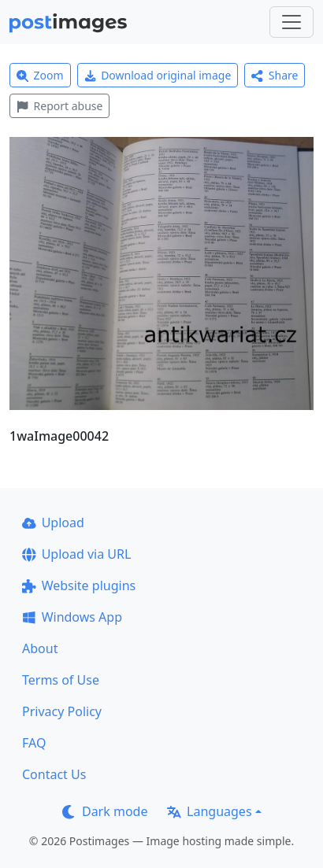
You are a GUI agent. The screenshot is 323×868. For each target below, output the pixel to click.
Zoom (40, 75)
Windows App (72, 617)
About (40, 648)
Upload (53, 523)
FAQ (34, 743)
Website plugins (79, 585)
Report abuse (59, 106)
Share (275, 75)
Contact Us (54, 774)
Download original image (158, 75)
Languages (209, 811)
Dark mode (105, 811)
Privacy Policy (62, 711)
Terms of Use (61, 680)
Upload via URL (76, 554)
